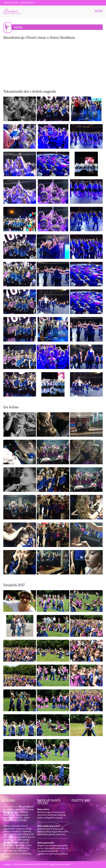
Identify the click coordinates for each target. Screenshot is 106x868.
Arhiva (18, 27)
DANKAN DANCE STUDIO (49, 802)
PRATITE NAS (81, 800)
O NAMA (9, 800)
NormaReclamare (64, 864)
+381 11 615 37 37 (11, 3)
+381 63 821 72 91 (27, 3)
